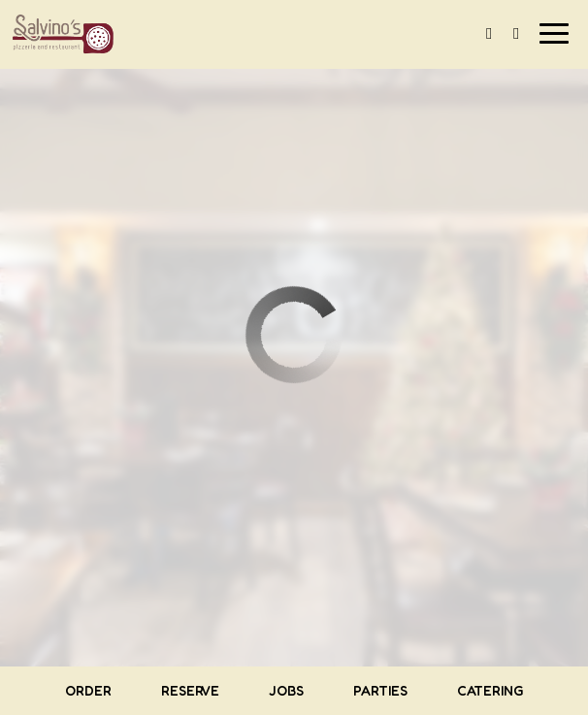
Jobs (286, 690)
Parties (380, 690)
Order (88, 690)
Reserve (190, 690)
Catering (490, 690)
